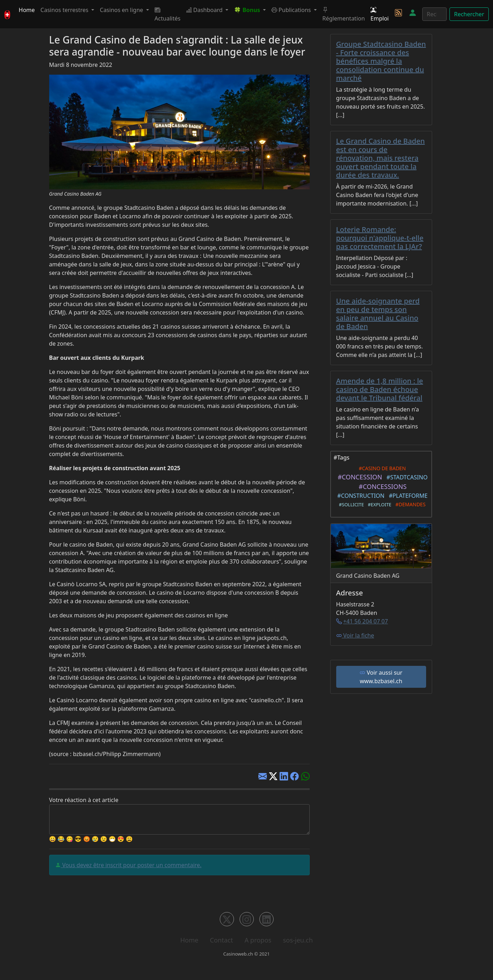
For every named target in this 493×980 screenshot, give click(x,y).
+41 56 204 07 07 (366, 621)
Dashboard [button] (205, 10)
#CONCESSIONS (381, 486)
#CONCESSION (358, 477)
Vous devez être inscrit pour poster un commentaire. (131, 865)
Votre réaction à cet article (84, 800)
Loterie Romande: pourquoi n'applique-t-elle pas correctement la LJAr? (380, 238)
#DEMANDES (409, 504)
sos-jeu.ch (298, 940)
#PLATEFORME (407, 496)
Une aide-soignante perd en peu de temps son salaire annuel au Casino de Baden (378, 314)
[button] (250, 10)
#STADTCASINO (406, 477)
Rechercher (469, 14)
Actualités (168, 14)
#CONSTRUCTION (360, 496)
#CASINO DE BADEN (381, 468)
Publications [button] (292, 10)
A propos (258, 940)
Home (27, 10)
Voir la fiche (355, 635)
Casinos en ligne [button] (122, 10)
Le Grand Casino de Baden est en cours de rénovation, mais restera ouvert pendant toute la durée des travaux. (381, 158)
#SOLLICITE (350, 505)
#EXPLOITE (378, 505)
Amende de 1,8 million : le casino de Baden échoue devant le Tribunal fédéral (380, 389)
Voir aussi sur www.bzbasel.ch (381, 677)
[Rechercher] (434, 14)
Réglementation (344, 14)
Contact (221, 940)
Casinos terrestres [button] (65, 10)
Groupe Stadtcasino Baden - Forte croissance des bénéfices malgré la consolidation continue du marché (381, 61)
